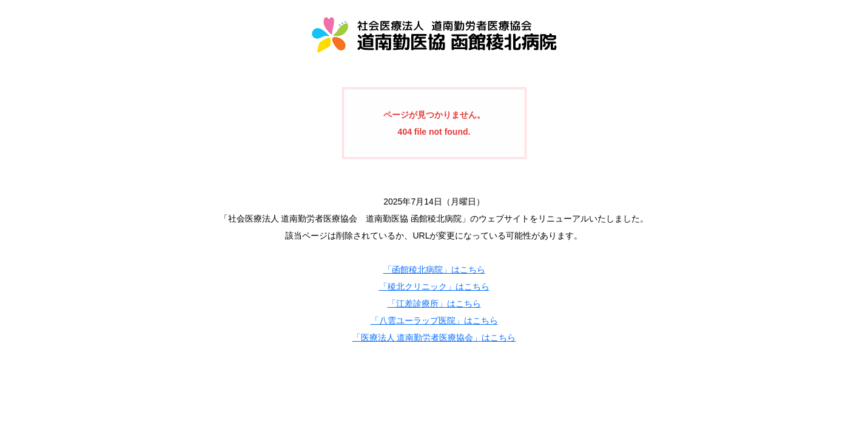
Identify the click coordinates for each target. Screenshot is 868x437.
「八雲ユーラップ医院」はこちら (434, 320)
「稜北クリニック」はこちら (434, 286)
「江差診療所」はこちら (434, 303)
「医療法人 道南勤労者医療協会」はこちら (434, 337)
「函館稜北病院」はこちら (434, 269)
